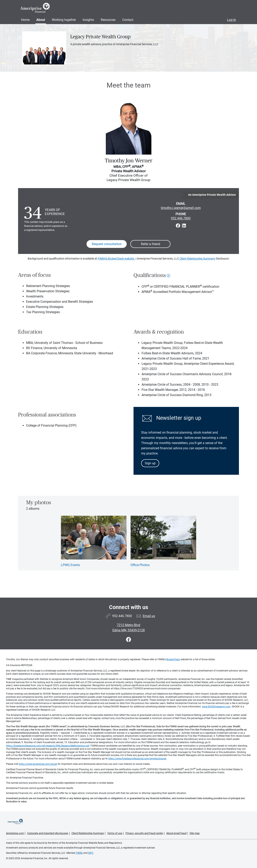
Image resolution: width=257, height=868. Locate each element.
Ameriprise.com (15, 833)
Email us (149, 616)
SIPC (91, 853)
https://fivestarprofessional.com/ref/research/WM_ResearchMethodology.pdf (48, 746)
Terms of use (115, 833)
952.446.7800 (181, 218)
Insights (88, 20)
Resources (108, 20)
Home (25, 20)
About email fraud (176, 833)
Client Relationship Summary (197, 259)
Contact (128, 20)
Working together (64, 20)
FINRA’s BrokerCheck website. (116, 259)
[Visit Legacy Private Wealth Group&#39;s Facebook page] (129, 640)
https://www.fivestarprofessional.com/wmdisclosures (137, 759)
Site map (195, 833)
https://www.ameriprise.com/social (38, 764)
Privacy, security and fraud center (144, 833)
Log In (232, 20)
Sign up (150, 463)
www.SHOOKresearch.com (216, 707)
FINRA (79, 853)
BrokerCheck (173, 659)
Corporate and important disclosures (48, 833)
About (41, 20)
